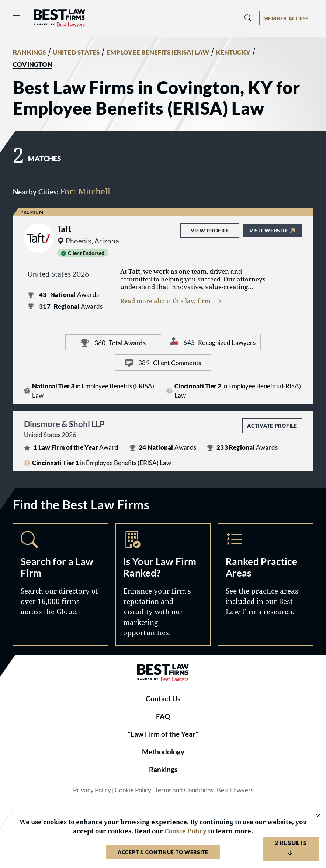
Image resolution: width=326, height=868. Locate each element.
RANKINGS (30, 52)
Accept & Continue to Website (163, 852)
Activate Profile (272, 426)
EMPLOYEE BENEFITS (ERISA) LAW (158, 52)
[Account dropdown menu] (286, 18)
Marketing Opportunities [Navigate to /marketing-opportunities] (163, 585)
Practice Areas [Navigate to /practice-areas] (266, 585)
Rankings (163, 770)
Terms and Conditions (184, 790)
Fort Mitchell (85, 191)
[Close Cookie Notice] (313, 816)
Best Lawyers (235, 790)
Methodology (163, 752)
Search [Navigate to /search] (60, 585)
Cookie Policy (133, 790)
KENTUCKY (233, 52)
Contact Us (163, 699)
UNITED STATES (76, 52)
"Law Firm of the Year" (163, 734)
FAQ (163, 716)
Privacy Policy (92, 790)
